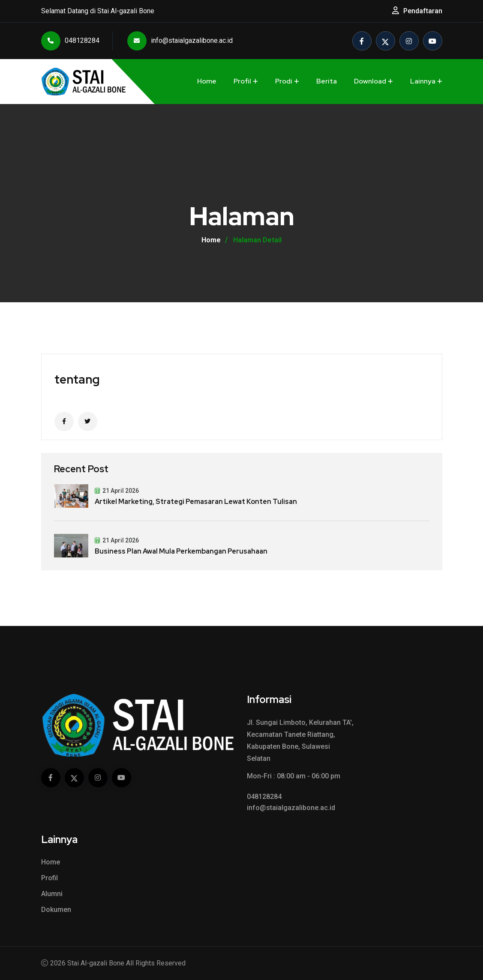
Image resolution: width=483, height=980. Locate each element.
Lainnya (423, 81)
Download (370, 81)
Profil (242, 81)
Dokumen (56, 910)
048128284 (70, 41)
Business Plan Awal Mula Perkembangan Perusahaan (181, 551)
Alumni (52, 894)
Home (207, 81)
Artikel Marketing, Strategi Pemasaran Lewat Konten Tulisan (196, 502)
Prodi (284, 81)
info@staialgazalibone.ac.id (180, 41)
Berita (327, 81)
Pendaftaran (423, 11)
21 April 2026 (117, 491)
